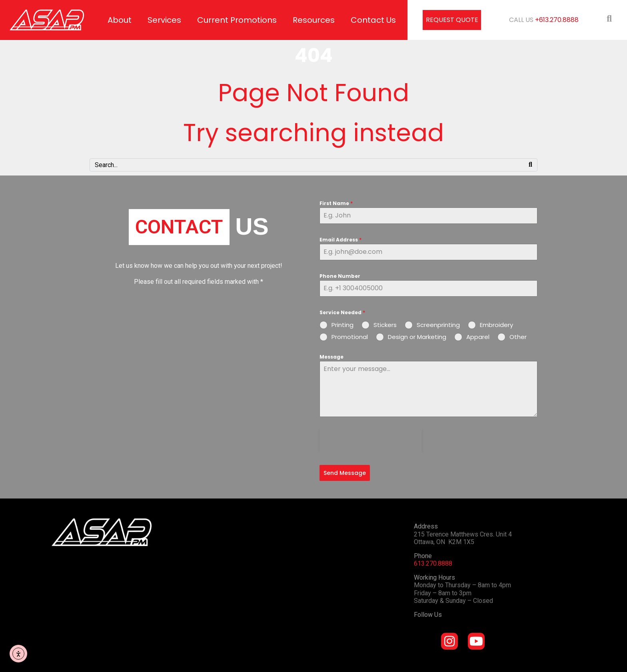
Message (331, 357)
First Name (336, 203)
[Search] (530, 165)
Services (164, 20)
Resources (314, 20)
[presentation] (371, 441)
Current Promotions (237, 20)
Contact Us (373, 20)
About (120, 20)
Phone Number (340, 276)
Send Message (345, 473)
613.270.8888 (433, 562)
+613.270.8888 (557, 20)
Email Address (340, 240)
